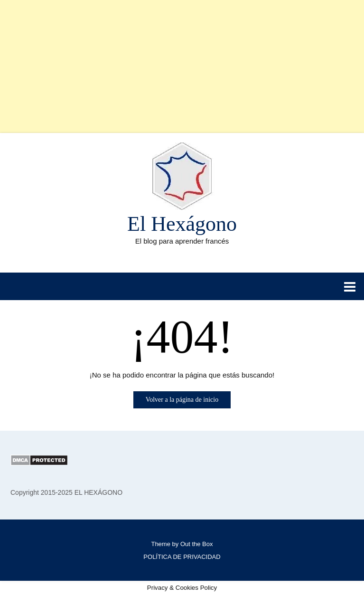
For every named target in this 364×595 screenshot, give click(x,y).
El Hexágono (182, 224)
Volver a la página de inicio (182, 400)
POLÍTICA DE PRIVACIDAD (182, 557)
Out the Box (197, 544)
